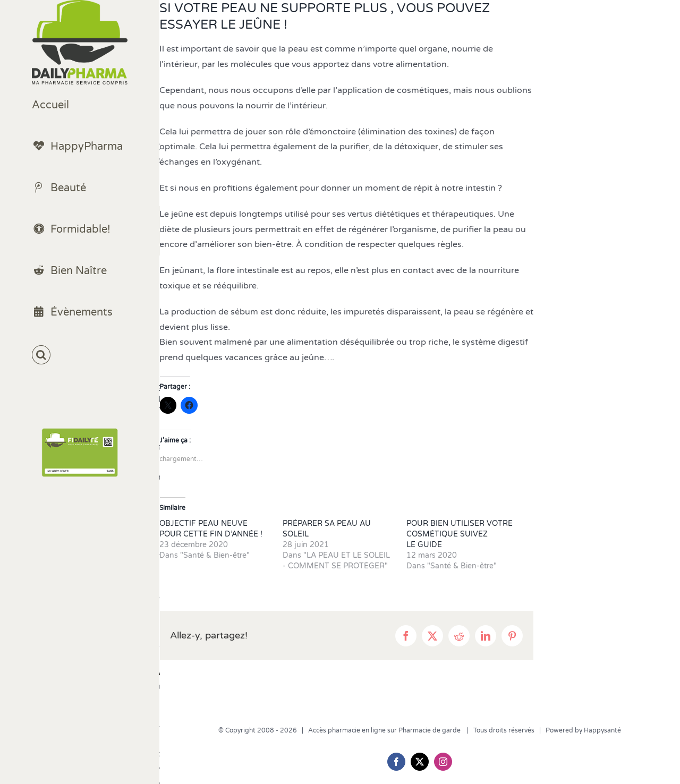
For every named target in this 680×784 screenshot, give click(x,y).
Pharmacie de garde (430, 730)
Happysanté (602, 730)
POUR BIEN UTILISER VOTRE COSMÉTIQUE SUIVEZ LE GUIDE (460, 534)
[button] (80, 355)
